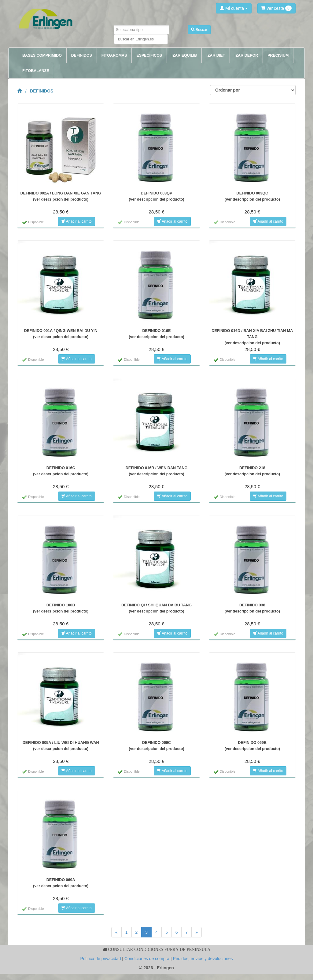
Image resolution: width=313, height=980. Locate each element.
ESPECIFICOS (149, 55)
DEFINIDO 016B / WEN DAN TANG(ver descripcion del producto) (157, 471)
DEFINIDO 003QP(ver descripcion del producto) (156, 196)
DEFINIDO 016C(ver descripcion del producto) (61, 471)
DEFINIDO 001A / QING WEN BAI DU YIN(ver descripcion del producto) (61, 334)
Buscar (199, 30)
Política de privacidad (100, 959)
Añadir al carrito (77, 221)
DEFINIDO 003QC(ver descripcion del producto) (252, 196)
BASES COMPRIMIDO (42, 55)
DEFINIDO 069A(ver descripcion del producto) (61, 883)
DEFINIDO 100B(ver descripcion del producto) (61, 608)
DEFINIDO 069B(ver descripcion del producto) (252, 746)
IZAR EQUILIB (184, 55)
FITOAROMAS (114, 55)
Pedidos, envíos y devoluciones (203, 959)
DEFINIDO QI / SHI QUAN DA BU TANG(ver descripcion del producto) (156, 608)
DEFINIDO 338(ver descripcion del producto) (252, 608)
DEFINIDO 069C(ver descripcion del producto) (156, 746)
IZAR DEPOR (246, 55)
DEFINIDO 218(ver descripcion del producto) (252, 471)
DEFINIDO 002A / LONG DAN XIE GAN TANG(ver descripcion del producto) (61, 196)
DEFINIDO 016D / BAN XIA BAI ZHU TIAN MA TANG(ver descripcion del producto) (252, 337)
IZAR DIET (216, 55)
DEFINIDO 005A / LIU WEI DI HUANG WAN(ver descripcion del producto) (61, 746)
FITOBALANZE (36, 71)
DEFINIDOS (82, 55)
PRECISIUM (278, 55)
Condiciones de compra (147, 959)
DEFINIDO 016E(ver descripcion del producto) (156, 334)
